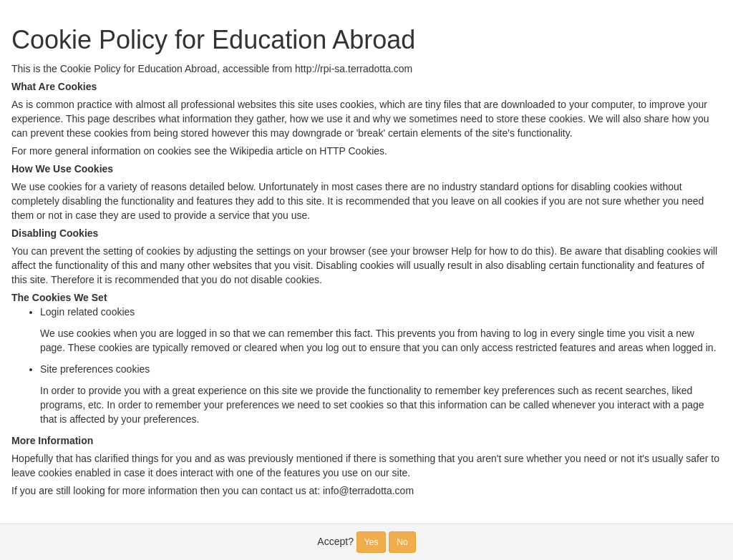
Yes (372, 542)
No (402, 542)
